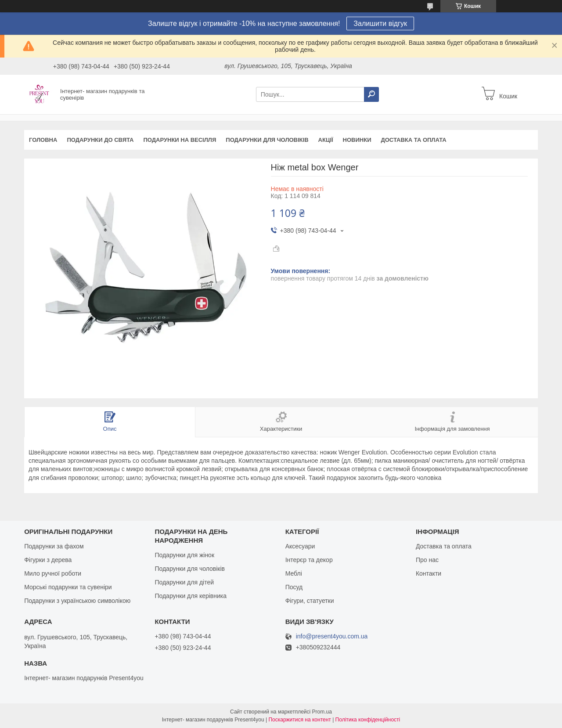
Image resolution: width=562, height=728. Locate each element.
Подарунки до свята (100, 140)
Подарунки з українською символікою (77, 601)
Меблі (294, 573)
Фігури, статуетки (310, 601)
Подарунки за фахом (54, 546)
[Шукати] (371, 94)
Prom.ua (322, 712)
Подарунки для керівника (191, 596)
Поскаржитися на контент (299, 720)
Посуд (294, 587)
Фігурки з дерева (48, 560)
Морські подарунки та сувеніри (68, 587)
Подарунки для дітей (184, 582)
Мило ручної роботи (53, 573)
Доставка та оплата (414, 140)
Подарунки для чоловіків (267, 140)
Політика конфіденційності (368, 720)
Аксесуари (300, 546)
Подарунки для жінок (184, 555)
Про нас (427, 560)
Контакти (429, 573)
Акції (326, 140)
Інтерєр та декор (309, 560)
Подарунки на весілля (180, 140)
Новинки (357, 140)
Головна (43, 140)
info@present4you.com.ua (332, 636)
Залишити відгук (380, 23)
